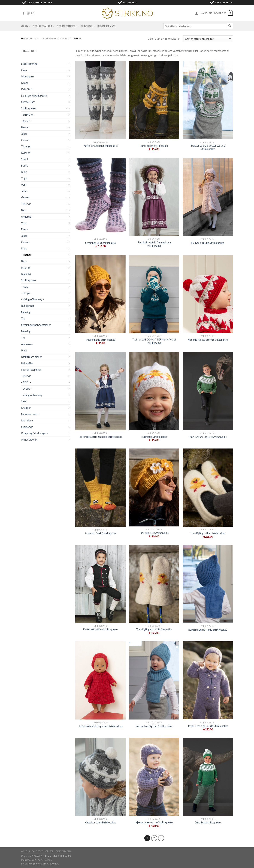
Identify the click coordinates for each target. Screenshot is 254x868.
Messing (26, 312)
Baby (24, 261)
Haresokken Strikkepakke (154, 146)
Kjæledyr (26, 274)
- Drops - (26, 293)
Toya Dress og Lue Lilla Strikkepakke (208, 726)
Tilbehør (88, 26)
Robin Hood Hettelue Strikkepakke (208, 630)
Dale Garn (27, 89)
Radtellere (27, 420)
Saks (24, 401)
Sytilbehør (27, 427)
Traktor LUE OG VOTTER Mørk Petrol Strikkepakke (154, 341)
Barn (65, 39)
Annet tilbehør (29, 440)
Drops (25, 83)
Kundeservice (106, 26)
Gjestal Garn (28, 102)
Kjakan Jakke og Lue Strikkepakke (154, 822)
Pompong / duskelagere (35, 433)
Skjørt (25, 159)
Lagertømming (29, 64)
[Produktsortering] (208, 39)
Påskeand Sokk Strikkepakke (100, 533)
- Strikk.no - (28, 115)
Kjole (24, 172)
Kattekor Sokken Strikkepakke (101, 146)
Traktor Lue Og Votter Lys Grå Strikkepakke (208, 147)
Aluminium (27, 344)
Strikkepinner (67, 26)
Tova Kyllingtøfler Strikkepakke (208, 533)
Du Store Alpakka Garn (34, 96)
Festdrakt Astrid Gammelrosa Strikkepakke (154, 244)
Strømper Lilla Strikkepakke (100, 243)
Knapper (26, 408)
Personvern (63, 851)
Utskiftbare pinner (32, 357)
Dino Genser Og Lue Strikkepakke (208, 437)
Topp (24, 178)
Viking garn (27, 76)
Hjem (38, 39)
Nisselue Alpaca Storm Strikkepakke (208, 340)
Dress (25, 229)
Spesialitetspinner (31, 370)
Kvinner (26, 153)
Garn (26, 26)
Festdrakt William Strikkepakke (100, 629)
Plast (24, 350)
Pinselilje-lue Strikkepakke (154, 533)
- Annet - (26, 121)
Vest (24, 185)
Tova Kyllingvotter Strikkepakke (154, 629)
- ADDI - (26, 287)
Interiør (26, 268)
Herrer (25, 127)
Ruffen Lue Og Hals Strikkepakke (154, 726)
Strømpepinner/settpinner (36, 325)
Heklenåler (27, 363)
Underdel (26, 217)
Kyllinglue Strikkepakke (154, 437)
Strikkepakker (44, 26)
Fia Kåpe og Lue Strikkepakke (208, 243)
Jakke (24, 134)
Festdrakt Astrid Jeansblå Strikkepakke (100, 437)
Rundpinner (28, 306)
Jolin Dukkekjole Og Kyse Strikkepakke (101, 726)
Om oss (25, 851)
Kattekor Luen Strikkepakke (101, 822)
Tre (23, 318)
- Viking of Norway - (32, 299)
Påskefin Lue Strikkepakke (101, 340)
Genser (25, 140)
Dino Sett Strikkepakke (208, 822)
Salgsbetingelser (43, 851)
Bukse (25, 166)
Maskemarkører (30, 414)
